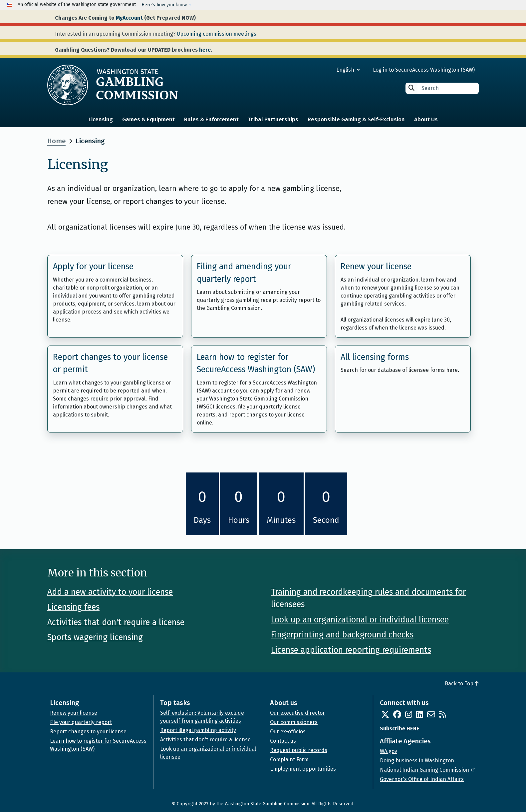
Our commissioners (294, 722)
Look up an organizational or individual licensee (360, 620)
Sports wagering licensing (95, 637)
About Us (426, 119)
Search (411, 88)
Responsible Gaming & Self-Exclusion (356, 119)
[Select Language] (324, 70)
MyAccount (129, 18)
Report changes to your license (88, 732)
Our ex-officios (288, 732)
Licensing (101, 119)
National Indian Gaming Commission (428, 770)
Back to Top (462, 684)
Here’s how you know (165, 5)
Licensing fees (73, 607)
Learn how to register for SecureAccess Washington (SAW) (256, 364)
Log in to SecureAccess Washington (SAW (423, 70)
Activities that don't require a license (116, 622)
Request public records (299, 750)
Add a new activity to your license (110, 592)
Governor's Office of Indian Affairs (422, 779)
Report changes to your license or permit (110, 364)
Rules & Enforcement (211, 119)
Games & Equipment (148, 119)
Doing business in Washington (417, 761)
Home (56, 141)
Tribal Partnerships (273, 119)
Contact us (283, 741)
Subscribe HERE (400, 729)
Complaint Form (289, 760)
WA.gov (389, 751)
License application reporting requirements (351, 650)
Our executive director (297, 713)
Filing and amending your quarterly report (244, 273)
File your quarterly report (81, 722)
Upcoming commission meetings (217, 34)
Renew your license (376, 267)
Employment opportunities (303, 769)
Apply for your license (93, 267)
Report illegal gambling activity (198, 730)
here (205, 50)
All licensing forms (375, 357)
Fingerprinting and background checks (342, 635)
